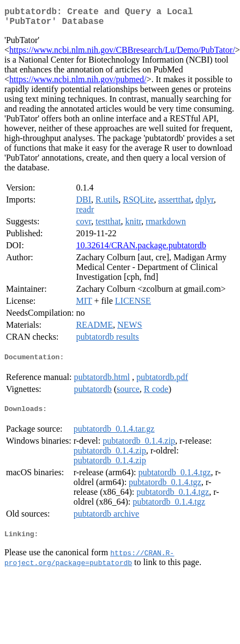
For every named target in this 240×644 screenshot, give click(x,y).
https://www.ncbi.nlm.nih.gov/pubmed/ (78, 84)
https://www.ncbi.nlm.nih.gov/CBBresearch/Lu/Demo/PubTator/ (122, 54)
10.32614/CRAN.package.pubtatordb (141, 250)
